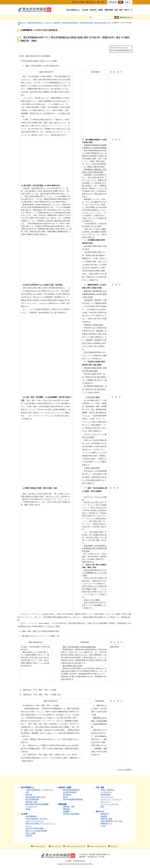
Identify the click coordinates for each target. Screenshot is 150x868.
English (102, 2)
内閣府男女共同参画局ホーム (36, 23)
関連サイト (92, 2)
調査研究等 (57, 23)
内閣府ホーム (21, 23)
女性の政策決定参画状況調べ (70, 23)
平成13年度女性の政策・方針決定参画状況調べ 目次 (95, 23)
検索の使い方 (127, 17)
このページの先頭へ (125, 770)
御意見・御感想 (80, 2)
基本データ (49, 23)
